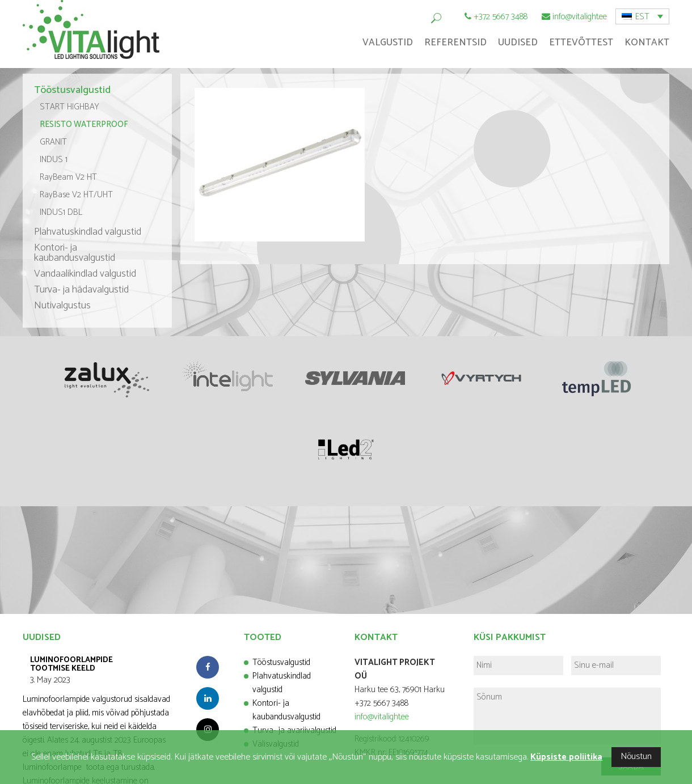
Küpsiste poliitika (566, 757)
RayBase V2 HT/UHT (76, 195)
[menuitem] (642, 16)
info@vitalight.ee (580, 17)
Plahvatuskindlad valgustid (88, 232)
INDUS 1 (54, 160)
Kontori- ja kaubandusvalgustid (75, 253)
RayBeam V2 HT (68, 177)
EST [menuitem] (642, 17)
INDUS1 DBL (61, 212)
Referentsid (455, 43)
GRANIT (53, 142)
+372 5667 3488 (501, 17)
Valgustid (388, 43)
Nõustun (636, 757)
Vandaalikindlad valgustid (85, 274)
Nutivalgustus (62, 306)
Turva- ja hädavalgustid (81, 290)
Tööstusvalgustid (72, 90)
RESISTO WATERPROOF (84, 124)
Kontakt (647, 43)
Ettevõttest (581, 43)
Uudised (518, 43)
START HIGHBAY (69, 107)
